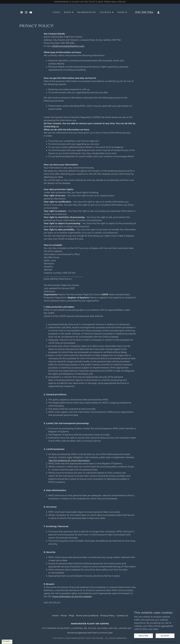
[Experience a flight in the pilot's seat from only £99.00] (90, 2)
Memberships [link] (87, 12)
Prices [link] (64, 616)
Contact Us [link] (122, 616)
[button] (69, 12)
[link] (22, 12)
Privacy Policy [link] (108, 616)
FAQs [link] (71, 616)
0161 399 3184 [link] (144, 12)
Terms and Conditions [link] (87, 616)
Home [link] (57, 12)
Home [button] (55, 616)
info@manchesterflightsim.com (68, 46)
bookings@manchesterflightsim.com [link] (90, 633)
